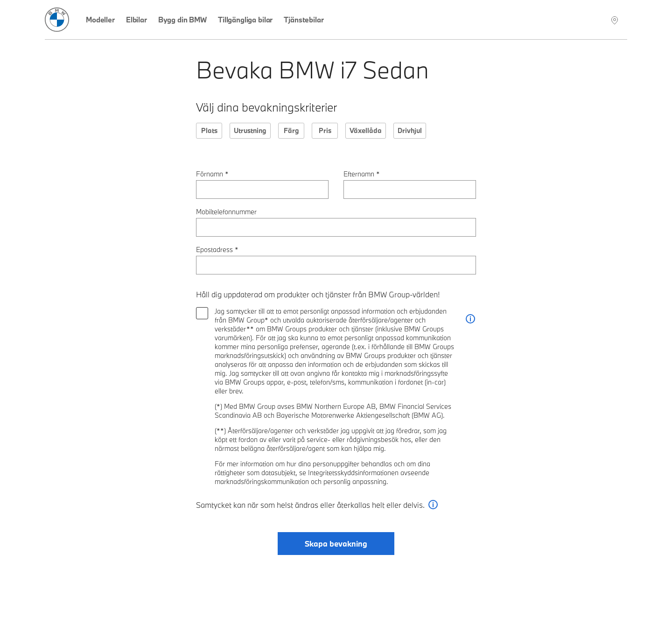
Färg (291, 130)
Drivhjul (410, 130)
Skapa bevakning (336, 544)
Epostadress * (217, 249)
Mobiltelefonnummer (226, 212)
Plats (209, 130)
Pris (325, 130)
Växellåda (366, 130)
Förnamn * (212, 174)
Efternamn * (362, 174)
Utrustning (250, 130)
